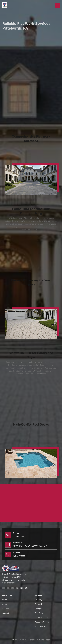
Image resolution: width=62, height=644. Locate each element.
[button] (57, 5)
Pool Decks (39, 613)
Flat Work (39, 604)
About (5, 604)
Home (5, 600)
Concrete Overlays (42, 622)
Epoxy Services (41, 627)
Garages (38, 609)
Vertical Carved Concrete (45, 618)
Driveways (39, 600)
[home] (8, 5)
